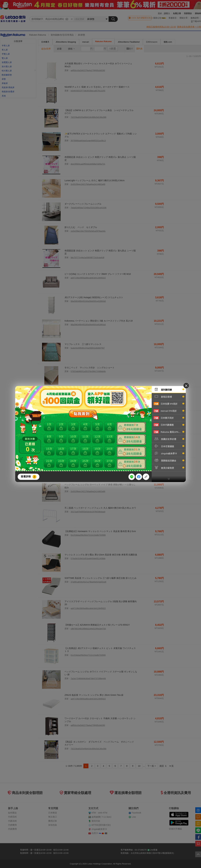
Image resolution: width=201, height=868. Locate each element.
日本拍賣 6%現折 (169, 404)
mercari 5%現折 (169, 411)
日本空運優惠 (169, 446)
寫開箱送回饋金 (169, 460)
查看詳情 (26, 477)
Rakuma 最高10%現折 (169, 432)
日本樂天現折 (169, 418)
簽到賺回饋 (169, 389)
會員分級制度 (169, 468)
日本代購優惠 (169, 425)
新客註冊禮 (169, 397)
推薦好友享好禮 (169, 439)
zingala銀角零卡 (169, 453)
